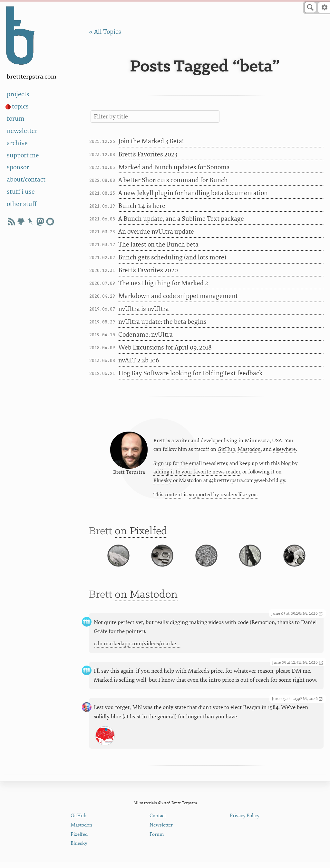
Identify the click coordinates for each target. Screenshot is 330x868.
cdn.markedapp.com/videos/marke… (137, 657)
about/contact (26, 179)
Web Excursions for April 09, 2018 (165, 347)
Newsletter (161, 831)
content (174, 496)
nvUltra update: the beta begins (162, 322)
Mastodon (249, 450)
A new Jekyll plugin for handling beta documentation (193, 193)
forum (16, 119)
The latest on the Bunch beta (158, 244)
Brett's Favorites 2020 (148, 270)
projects (18, 94)
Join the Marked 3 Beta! (151, 141)
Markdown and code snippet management (178, 296)
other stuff (22, 204)
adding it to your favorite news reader (197, 473)
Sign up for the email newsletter (190, 465)
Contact (158, 821)
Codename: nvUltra (146, 335)
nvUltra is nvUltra (144, 309)
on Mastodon (146, 608)
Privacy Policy (245, 821)
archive (17, 143)
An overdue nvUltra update (156, 232)
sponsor (18, 167)
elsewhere (284, 450)
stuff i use (21, 192)
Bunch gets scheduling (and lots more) (172, 257)
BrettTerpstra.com (32, 77)
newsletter (22, 131)
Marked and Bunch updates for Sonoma (174, 167)
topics (20, 106)
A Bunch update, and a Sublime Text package (181, 219)
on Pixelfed (141, 534)
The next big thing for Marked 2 (163, 283)
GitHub (226, 450)
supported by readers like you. (223, 496)
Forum (157, 840)
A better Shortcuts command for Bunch (173, 180)
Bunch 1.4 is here (142, 206)
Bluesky (163, 482)
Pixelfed (79, 840)
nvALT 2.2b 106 (139, 360)
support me (23, 155)
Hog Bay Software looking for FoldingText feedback (190, 373)
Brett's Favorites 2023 (148, 154)
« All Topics (105, 32)
